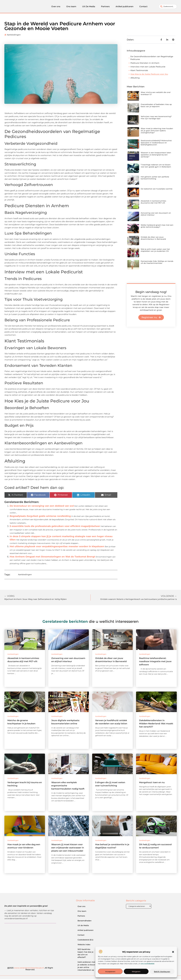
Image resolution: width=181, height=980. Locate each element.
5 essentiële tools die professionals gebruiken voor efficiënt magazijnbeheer (55, 527)
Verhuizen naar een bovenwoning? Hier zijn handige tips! (156, 118)
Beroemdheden (85, 921)
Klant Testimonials (139, 71)
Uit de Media (83, 926)
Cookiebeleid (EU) (85, 940)
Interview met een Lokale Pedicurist (148, 67)
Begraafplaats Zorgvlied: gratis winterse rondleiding (40, 517)
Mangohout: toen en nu (152, 783)
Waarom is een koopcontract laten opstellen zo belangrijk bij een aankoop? (156, 155)
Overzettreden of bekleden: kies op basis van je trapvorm (156, 106)
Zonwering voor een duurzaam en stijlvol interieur (156, 215)
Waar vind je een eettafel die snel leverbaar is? (156, 94)
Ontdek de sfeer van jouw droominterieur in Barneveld (153, 239)
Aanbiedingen (14, 36)
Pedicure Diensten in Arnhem (145, 64)
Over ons (56, 7)
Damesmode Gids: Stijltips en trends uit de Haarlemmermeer (157, 263)
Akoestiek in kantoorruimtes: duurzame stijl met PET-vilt (153, 203)
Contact (143, 7)
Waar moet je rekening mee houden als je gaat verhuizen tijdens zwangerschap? (157, 131)
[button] (173, 952)
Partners (105, 7)
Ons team (71, 7)
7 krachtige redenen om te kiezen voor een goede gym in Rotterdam (156, 166)
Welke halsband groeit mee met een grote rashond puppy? (157, 227)
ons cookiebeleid (147, 964)
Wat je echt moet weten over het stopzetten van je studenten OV (155, 251)
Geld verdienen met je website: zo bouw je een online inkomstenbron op (86, 967)
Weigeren (136, 972)
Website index (84, 945)
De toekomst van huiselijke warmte (157, 190)
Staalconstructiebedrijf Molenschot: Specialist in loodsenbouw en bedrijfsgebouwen (156, 143)
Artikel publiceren (125, 7)
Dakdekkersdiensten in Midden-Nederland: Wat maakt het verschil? (156, 724)
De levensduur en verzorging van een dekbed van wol (42, 507)
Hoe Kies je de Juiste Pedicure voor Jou (149, 75)
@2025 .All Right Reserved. (30, 970)
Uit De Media (89, 7)
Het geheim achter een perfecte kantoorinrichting (155, 179)
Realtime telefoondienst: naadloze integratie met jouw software (155, 662)
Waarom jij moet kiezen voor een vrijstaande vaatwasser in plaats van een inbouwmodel (68, 848)
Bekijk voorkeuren (162, 972)
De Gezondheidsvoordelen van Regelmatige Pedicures (152, 59)
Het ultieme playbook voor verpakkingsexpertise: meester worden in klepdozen (57, 547)
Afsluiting (135, 79)
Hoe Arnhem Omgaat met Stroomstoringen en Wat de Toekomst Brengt (52, 557)
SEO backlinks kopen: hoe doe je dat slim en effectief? (85, 954)
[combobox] (168, 7)
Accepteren (110, 972)
